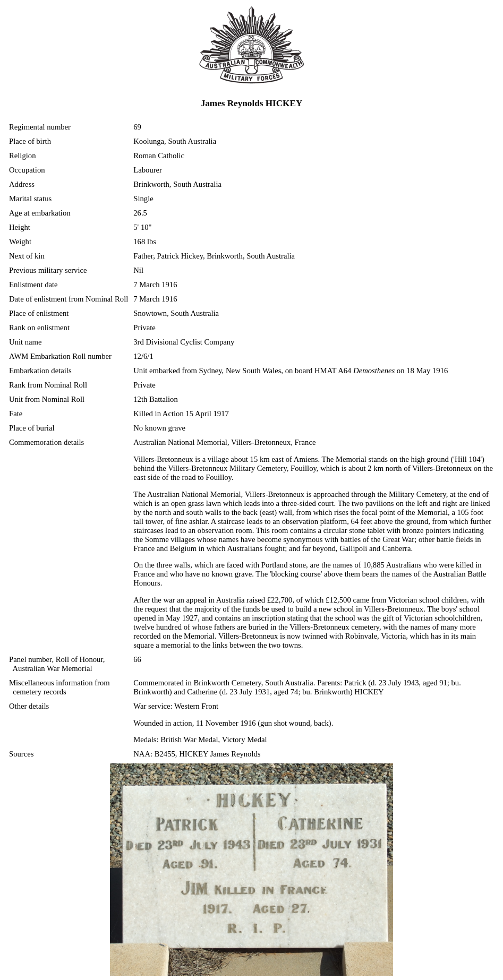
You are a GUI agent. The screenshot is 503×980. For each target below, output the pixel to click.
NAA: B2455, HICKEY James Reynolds (197, 754)
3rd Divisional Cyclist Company (184, 342)
